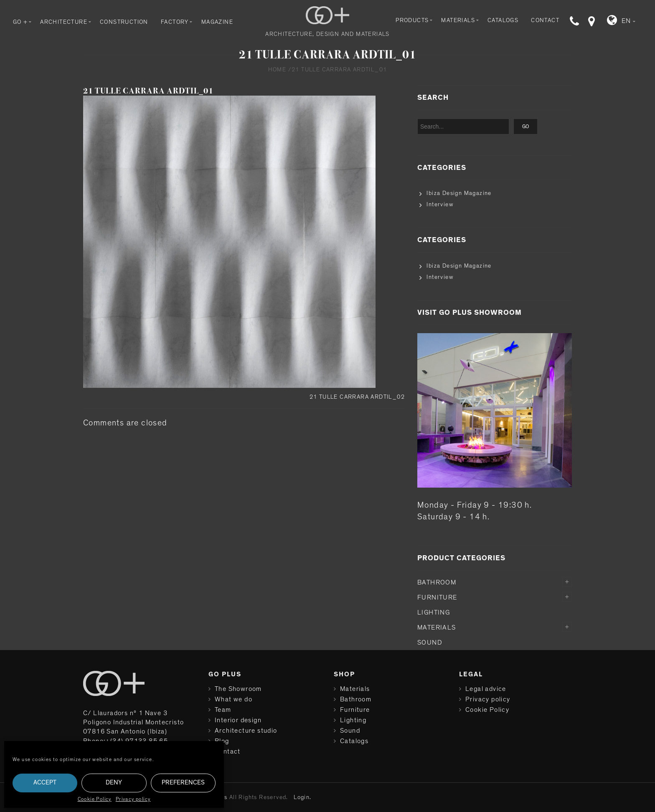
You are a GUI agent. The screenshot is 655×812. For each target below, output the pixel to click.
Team (223, 710)
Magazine (217, 22)
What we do (234, 699)
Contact (545, 20)
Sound (430, 643)
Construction (124, 22)
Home (277, 70)
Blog (222, 741)
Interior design (238, 720)
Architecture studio (246, 731)
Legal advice (486, 689)
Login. (302, 797)
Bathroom (437, 582)
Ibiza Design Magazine (459, 193)
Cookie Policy (95, 799)
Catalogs (503, 20)
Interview (440, 205)
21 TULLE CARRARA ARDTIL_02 (357, 397)
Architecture (64, 22)
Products (412, 20)
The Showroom (238, 689)
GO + (20, 22)
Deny (114, 783)
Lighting (434, 612)
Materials (458, 20)
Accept (45, 783)
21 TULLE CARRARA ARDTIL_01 (148, 91)
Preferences (183, 783)
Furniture (437, 597)
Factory (175, 22)
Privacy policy (133, 799)
